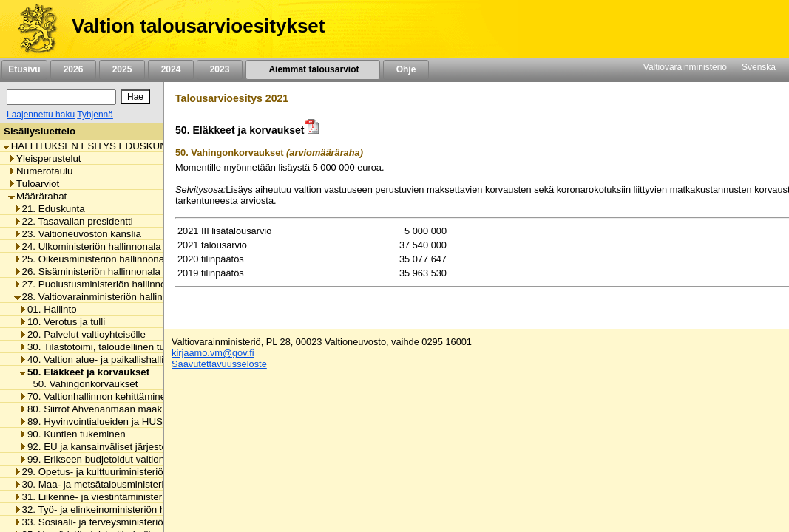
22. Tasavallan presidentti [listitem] (74, 221)
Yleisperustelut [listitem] (44, 158)
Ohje (406, 69)
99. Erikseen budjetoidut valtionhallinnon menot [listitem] (126, 459)
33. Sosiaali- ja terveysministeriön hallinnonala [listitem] (119, 522)
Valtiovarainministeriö (685, 67)
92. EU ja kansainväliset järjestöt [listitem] (95, 447)
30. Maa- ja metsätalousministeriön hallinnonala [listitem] (122, 484)
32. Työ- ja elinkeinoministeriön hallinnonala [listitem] (114, 509)
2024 (171, 69)
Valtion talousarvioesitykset (198, 26)
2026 (73, 69)
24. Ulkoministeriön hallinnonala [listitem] (88, 246)
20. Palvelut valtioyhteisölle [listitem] (82, 334)
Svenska (759, 67)
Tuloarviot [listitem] (34, 184)
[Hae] (135, 97)
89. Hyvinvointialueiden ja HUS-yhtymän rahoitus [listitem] (130, 422)
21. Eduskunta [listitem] (50, 209)
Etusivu (24, 69)
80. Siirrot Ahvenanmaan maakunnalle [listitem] (106, 409)
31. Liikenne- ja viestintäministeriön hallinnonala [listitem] (122, 497)
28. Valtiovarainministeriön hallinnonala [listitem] (103, 297)
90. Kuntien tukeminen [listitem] (72, 434)
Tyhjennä (95, 115)
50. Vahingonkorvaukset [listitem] (81, 384)
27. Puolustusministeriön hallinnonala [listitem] (99, 284)
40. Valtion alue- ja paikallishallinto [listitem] (98, 359)
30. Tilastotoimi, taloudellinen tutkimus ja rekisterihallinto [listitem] (146, 347)
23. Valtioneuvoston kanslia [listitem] (78, 234)
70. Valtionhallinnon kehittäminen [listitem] (95, 396)
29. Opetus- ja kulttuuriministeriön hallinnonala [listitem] (119, 472)
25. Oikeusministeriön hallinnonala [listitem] (93, 259)
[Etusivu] (32, 29)
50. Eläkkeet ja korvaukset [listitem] (84, 372)
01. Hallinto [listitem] (48, 309)
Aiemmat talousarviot (313, 69)
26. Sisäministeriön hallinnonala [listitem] (87, 272)
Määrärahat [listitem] (37, 196)
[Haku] (61, 97)
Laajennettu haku (41, 115)
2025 (122, 69)
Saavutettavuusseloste (219, 364)
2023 (220, 69)
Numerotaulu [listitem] (40, 171)
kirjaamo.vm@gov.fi (213, 353)
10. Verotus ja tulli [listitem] (62, 322)
